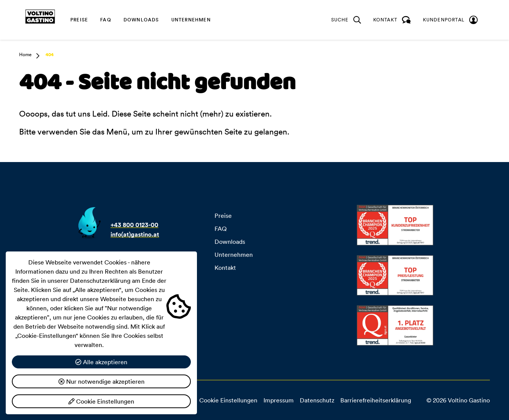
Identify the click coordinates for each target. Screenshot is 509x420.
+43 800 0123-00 (134, 225)
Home (25, 54)
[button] (36, 56)
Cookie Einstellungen (101, 401)
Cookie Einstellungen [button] (228, 400)
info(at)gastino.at (135, 234)
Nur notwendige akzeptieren (102, 381)
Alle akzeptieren (101, 362)
